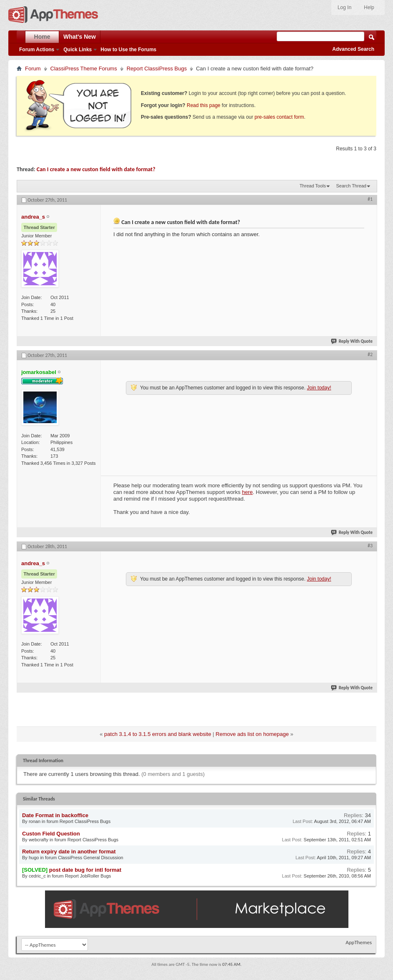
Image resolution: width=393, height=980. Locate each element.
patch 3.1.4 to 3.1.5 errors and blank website (158, 734)
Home (42, 37)
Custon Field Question (51, 834)
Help (369, 7)
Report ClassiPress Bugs (157, 69)
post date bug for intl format (85, 870)
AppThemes (359, 942)
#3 (370, 546)
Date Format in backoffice (55, 815)
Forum (33, 69)
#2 (370, 354)
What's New (80, 37)
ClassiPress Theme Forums (84, 69)
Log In (344, 7)
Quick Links (78, 50)
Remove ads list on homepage (252, 734)
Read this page (204, 105)
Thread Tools (313, 186)
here (248, 492)
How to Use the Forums (128, 50)
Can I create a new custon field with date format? (96, 169)
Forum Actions (37, 50)
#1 (370, 199)
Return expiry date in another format (69, 852)
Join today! (319, 388)
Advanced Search (353, 49)
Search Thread (351, 186)
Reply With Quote (352, 341)
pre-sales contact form (279, 117)
